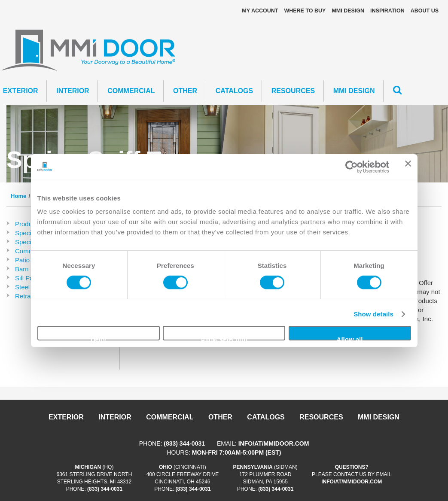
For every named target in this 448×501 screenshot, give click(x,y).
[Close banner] (408, 167)
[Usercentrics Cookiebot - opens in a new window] (352, 167)
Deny (99, 338)
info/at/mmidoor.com (274, 443)
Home (18, 196)
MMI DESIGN (348, 11)
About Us (425, 11)
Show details (373, 314)
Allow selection (224, 338)
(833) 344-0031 (184, 443)
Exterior (66, 417)
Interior (73, 91)
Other (185, 91)
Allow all (350, 338)
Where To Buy (305, 11)
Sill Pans (27, 278)
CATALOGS (234, 91)
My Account (260, 11)
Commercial (131, 91)
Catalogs (266, 417)
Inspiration (387, 11)
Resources (293, 91)
